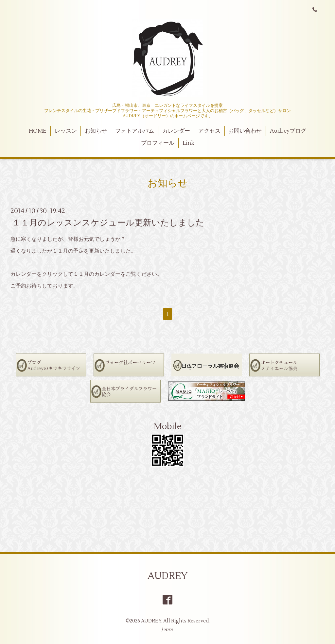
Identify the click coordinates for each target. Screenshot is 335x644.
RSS (169, 630)
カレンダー (176, 131)
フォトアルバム (135, 131)
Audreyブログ (288, 131)
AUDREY (168, 576)
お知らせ (96, 131)
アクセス (209, 131)
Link (188, 143)
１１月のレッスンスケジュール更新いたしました (108, 223)
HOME (38, 131)
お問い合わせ (245, 131)
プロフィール (158, 143)
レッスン (66, 131)
